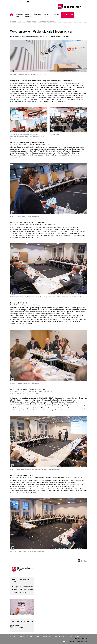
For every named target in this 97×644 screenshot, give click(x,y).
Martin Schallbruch (17, 393)
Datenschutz (35, 636)
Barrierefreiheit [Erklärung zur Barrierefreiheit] (75, 636)
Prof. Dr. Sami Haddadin (19, 144)
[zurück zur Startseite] (12, 15)
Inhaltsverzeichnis (61, 636)
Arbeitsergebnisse (20, 592)
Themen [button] (37, 14)
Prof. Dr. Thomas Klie (75, 477)
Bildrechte (14, 636)
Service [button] (55, 14)
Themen (21, 21)
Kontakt (44, 636)
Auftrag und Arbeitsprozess (47, 21)
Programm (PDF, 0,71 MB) (18, 626)
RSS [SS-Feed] (51, 636)
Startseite (13, 21)
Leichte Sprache (67, 14)
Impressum (24, 636)
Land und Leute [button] (29, 15)
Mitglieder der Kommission (23, 587)
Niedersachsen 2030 (31, 21)
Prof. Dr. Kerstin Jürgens (19, 305)
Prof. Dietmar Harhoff (18, 224)
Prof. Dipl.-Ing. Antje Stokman (20, 391)
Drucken (84, 561)
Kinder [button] (46, 14)
